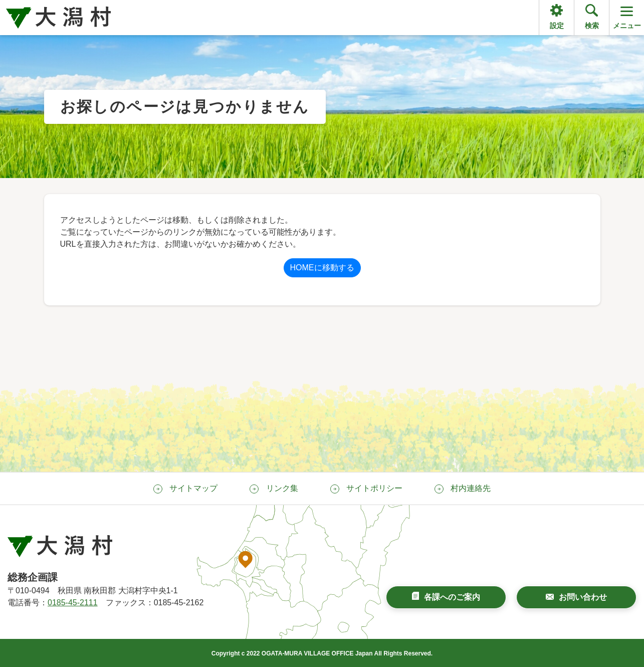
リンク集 (282, 488)
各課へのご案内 (452, 597)
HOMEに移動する (322, 268)
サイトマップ (193, 488)
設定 (557, 26)
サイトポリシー (374, 488)
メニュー (627, 17)
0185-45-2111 (73, 603)
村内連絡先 (471, 488)
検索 (592, 26)
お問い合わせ (583, 597)
